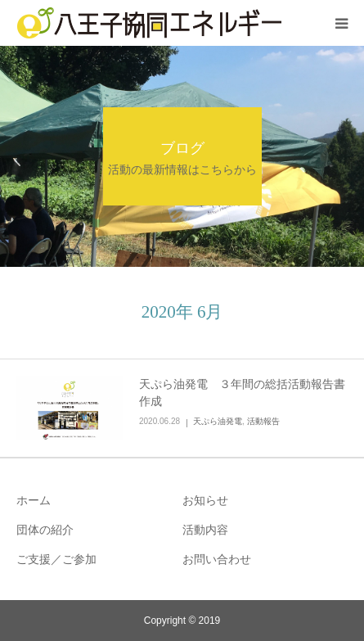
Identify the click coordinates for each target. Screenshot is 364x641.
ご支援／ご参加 (56, 559)
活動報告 (263, 421)
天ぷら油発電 (218, 421)
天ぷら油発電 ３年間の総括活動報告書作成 (242, 393)
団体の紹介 (45, 530)
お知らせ (205, 500)
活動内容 (205, 530)
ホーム (34, 500)
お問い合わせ (217, 559)
